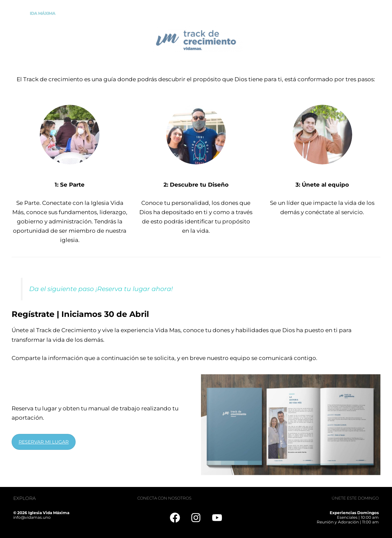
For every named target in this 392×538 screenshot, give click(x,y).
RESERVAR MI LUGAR (44, 442)
